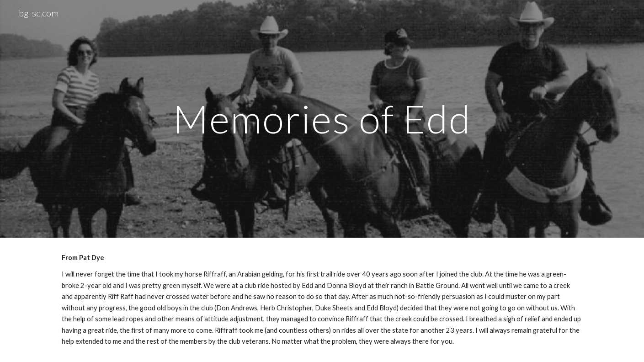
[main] (322, 119)
